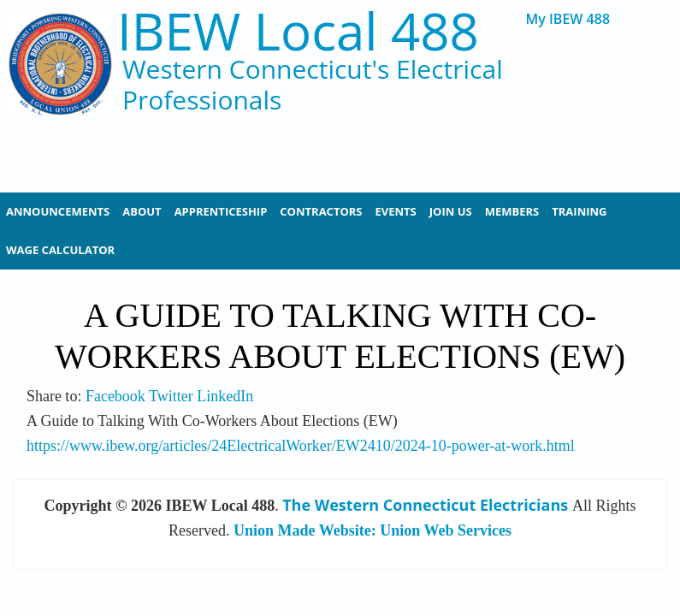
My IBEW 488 (568, 19)
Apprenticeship (221, 211)
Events (396, 211)
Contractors (321, 211)
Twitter (171, 396)
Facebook (115, 396)
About (142, 211)
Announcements (58, 211)
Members (512, 211)
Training (579, 211)
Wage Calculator (60, 250)
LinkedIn (225, 396)
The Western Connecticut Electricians (425, 505)
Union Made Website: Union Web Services (373, 530)
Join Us (451, 211)
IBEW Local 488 (298, 31)
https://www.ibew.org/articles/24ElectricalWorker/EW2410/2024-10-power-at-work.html (301, 446)
